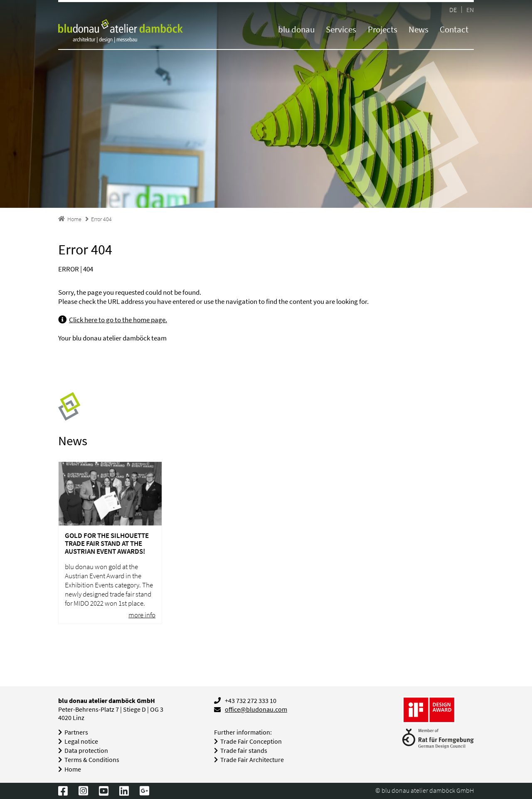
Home (73, 769)
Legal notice (81, 741)
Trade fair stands (244, 751)
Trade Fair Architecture (252, 760)
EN (470, 9)
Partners (76, 732)
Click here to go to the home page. (118, 320)
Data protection (86, 751)
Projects (383, 29)
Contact (454, 29)
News (419, 29)
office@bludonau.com (256, 709)
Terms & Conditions (92, 760)
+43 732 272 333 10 (251, 701)
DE (453, 9)
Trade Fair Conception (251, 741)
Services (341, 29)
